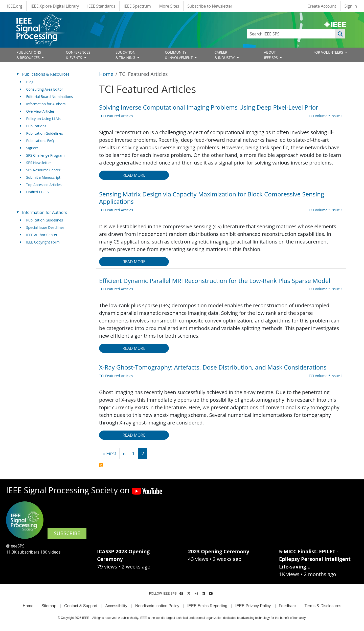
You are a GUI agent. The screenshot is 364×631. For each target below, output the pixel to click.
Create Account (322, 6)
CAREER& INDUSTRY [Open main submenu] (225, 55)
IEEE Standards (101, 6)
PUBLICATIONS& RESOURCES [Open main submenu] (29, 55)
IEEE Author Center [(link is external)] (44, 235)
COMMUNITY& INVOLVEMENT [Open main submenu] (179, 55)
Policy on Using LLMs (43, 119)
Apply (340, 34)
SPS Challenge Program (45, 155)
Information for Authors (46, 104)
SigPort (32, 148)
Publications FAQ (40, 141)
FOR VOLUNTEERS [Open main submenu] (329, 52)
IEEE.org (15, 6)
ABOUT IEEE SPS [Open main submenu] (271, 55)
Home (106, 74)
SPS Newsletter (39, 163)
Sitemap (49, 606)
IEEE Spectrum (137, 6)
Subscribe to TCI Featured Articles (101, 465)
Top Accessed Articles (44, 185)
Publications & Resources (46, 74)
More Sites (169, 6)
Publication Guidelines (45, 133)
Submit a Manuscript (43, 177)
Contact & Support (81, 606)
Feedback (288, 606)
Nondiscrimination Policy (157, 606)
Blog (30, 82)
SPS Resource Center (43, 170)
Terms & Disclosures (323, 606)
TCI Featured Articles (116, 116)
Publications (36, 126)
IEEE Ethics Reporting (207, 606)
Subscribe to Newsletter (210, 6)
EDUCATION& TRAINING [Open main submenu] (126, 55)
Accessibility (116, 606)
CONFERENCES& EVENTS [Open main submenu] (78, 55)
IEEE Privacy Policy (253, 606)
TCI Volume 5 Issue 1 (326, 116)
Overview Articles (40, 111)
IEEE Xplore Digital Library (55, 6)
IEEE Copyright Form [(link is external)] (45, 242)
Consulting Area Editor (45, 89)
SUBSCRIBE (67, 533)
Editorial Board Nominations (50, 97)
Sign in (351, 6)
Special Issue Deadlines (45, 227)
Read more (134, 175)
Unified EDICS (38, 192)
